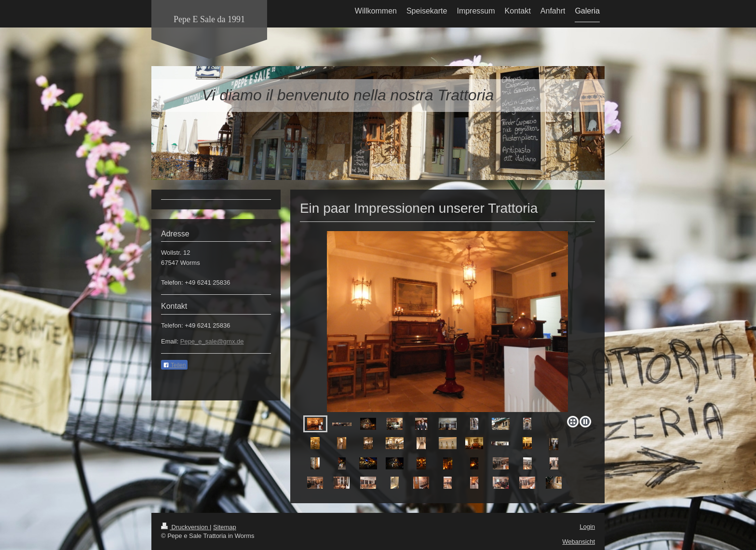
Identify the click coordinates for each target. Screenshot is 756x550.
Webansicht (579, 542)
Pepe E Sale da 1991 (209, 19)
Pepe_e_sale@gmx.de (212, 341)
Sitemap (225, 527)
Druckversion (185, 527)
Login (587, 527)
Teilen (174, 365)
